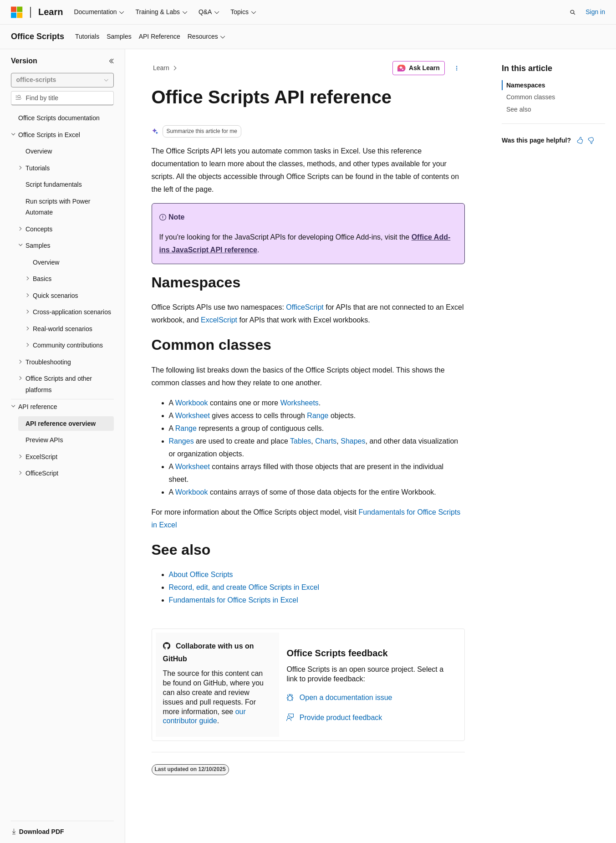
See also (519, 109)
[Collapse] (112, 61)
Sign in (595, 12)
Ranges (181, 441)
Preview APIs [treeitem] (44, 440)
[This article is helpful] (580, 140)
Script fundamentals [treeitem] (54, 184)
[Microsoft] (17, 12)
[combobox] (62, 80)
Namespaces (526, 85)
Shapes (353, 441)
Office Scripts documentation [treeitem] (59, 118)
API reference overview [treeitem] (61, 424)
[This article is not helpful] (591, 140)
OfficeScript (305, 307)
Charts (326, 441)
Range (318, 416)
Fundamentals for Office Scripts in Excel (234, 600)
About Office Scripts (201, 575)
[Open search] (573, 12)
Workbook (192, 403)
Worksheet (193, 416)
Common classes (531, 97)
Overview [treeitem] (39, 151)
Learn (161, 68)
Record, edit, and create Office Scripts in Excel (244, 587)
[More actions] (456, 68)
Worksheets (300, 403)
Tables (300, 441)
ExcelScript (219, 320)
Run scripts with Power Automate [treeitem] (58, 207)
